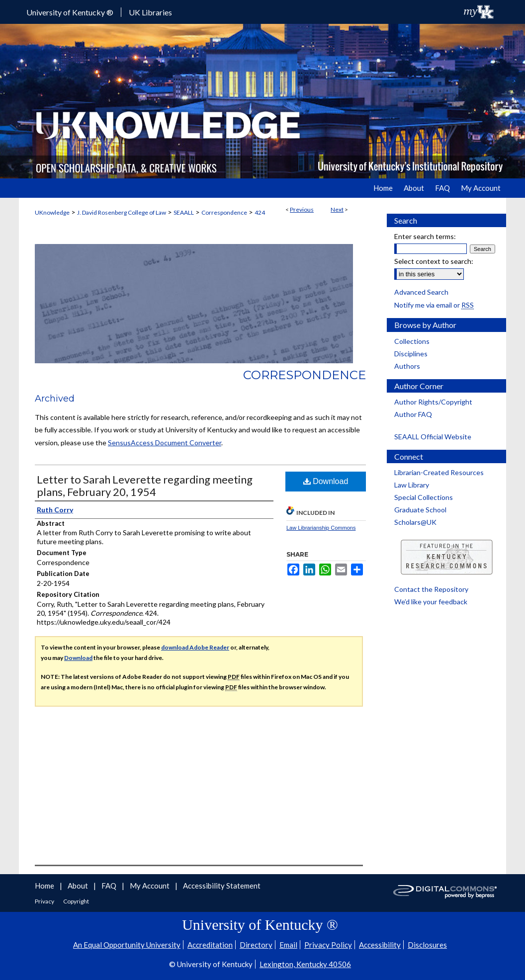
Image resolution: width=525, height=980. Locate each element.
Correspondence (224, 212)
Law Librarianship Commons (321, 528)
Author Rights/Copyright (433, 402)
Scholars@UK (415, 522)
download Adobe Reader (195, 647)
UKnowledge (52, 212)
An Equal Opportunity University (127, 945)
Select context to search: (434, 261)
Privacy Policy (328, 945)
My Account (150, 886)
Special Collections (424, 497)
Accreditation (210, 945)
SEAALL (184, 212)
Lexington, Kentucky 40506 (305, 964)
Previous (302, 209)
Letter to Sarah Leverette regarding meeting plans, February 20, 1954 (145, 486)
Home (45, 886)
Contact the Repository (431, 589)
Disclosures (427, 945)
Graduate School (420, 510)
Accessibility (380, 945)
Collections (412, 341)
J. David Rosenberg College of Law (122, 212)
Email (288, 945)
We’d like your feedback (431, 602)
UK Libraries (150, 12)
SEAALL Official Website (433, 437)
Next (337, 209)
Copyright (76, 901)
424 (260, 212)
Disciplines (411, 354)
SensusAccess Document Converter (165, 443)
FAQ (110, 886)
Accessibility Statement (222, 886)
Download (326, 481)
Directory (256, 945)
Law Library (412, 485)
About (79, 886)
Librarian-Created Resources (439, 472)
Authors (407, 366)
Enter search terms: (425, 236)
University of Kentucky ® (70, 12)
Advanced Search (421, 292)
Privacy (45, 901)
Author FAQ (413, 414)
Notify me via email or (434, 305)
